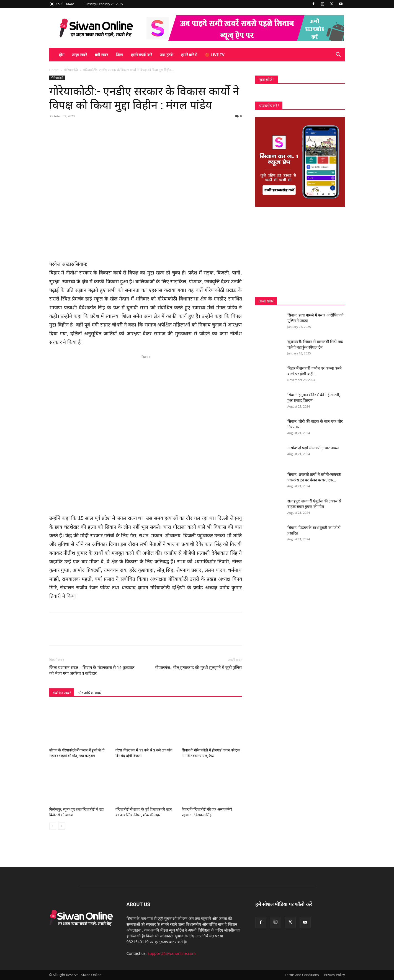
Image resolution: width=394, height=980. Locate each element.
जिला (119, 55)
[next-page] (62, 826)
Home (54, 70)
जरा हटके (167, 55)
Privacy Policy (335, 975)
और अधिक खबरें (90, 693)
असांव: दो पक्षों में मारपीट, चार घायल (313, 448)
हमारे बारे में (189, 55)
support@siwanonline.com (172, 953)
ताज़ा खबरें (80, 55)
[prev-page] (53, 826)
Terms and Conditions (302, 975)
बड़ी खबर (101, 55)
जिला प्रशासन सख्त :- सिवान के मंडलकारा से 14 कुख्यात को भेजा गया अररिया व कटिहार (92, 671)
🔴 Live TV (215, 55)
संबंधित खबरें (62, 693)
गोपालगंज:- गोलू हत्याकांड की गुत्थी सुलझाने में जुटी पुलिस (199, 668)
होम (62, 55)
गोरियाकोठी (71, 70)
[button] (338, 55)
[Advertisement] (300, 252)
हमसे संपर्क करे (141, 55)
